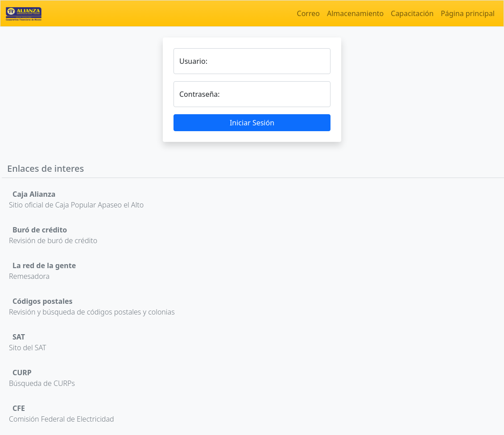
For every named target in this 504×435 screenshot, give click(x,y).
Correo (308, 13)
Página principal (468, 13)
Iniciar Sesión (252, 123)
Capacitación (412, 13)
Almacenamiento (355, 13)
